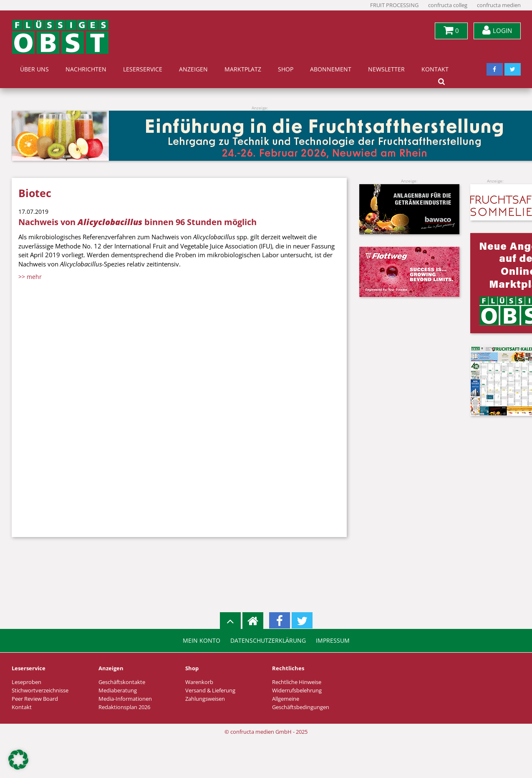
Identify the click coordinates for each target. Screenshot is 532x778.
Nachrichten (86, 69)
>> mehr (30, 277)
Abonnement (331, 69)
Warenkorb (199, 682)
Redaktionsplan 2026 (124, 707)
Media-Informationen (125, 699)
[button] (18, 760)
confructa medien (499, 5)
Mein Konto (202, 641)
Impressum (333, 641)
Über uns (34, 69)
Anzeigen (193, 69)
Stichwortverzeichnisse (40, 691)
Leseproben (26, 682)
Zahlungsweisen (205, 699)
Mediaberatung (118, 691)
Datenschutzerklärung (268, 641)
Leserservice (143, 69)
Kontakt (435, 69)
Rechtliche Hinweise (297, 682)
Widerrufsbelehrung (297, 691)
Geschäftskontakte (122, 682)
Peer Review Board (35, 699)
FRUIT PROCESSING (394, 5)
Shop (286, 69)
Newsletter (386, 69)
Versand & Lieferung (210, 691)
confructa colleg (448, 5)
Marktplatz (243, 69)
